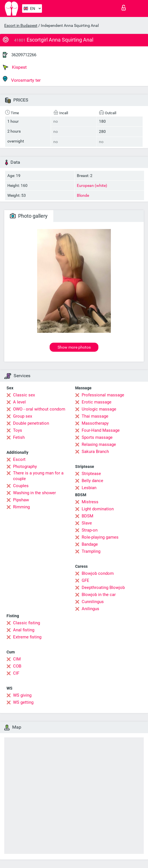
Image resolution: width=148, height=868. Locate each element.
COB (17, 666)
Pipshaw (21, 500)
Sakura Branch (95, 452)
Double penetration (31, 423)
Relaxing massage (99, 444)
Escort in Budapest (21, 25)
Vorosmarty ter (22, 79)
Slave (87, 523)
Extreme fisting (27, 637)
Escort (19, 459)
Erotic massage (97, 402)
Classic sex (24, 395)
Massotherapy (95, 423)
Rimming (21, 507)
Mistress (90, 502)
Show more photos (74, 347)
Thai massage (95, 416)
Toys (18, 430)
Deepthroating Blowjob (103, 588)
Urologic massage (99, 409)
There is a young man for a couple (38, 476)
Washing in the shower (34, 493)
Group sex (23, 416)
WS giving (22, 695)
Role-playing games (100, 537)
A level (19, 402)
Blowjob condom (98, 573)
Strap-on (90, 530)
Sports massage (97, 437)
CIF (16, 673)
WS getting (23, 702)
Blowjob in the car (99, 595)
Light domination (98, 509)
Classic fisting (27, 623)
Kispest (15, 67)
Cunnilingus (93, 602)
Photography (25, 467)
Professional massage (103, 395)
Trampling (91, 551)
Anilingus (90, 609)
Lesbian (89, 488)
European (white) (92, 185)
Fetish (19, 437)
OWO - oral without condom (39, 409)
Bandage (90, 544)
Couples (21, 486)
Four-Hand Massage (101, 430)
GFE (85, 580)
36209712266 (24, 55)
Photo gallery (29, 216)
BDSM (87, 516)
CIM (17, 659)
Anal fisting (24, 630)
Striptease (91, 474)
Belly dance (92, 481)
